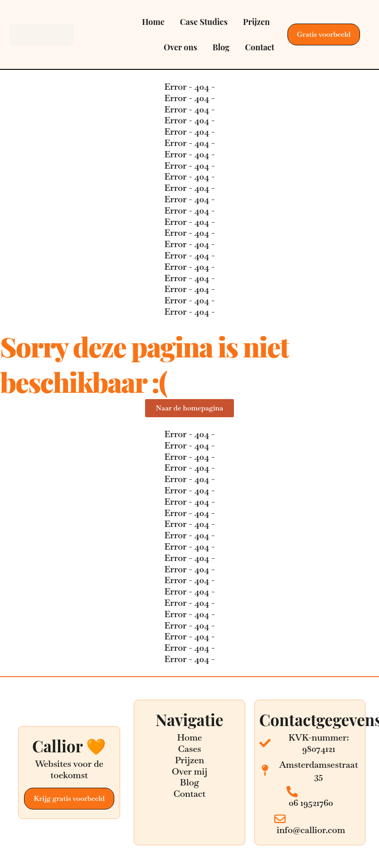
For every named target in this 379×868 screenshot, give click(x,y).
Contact (260, 47)
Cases (189, 749)
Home (153, 22)
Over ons (180, 47)
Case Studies (204, 22)
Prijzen (256, 22)
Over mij (189, 771)
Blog (221, 47)
